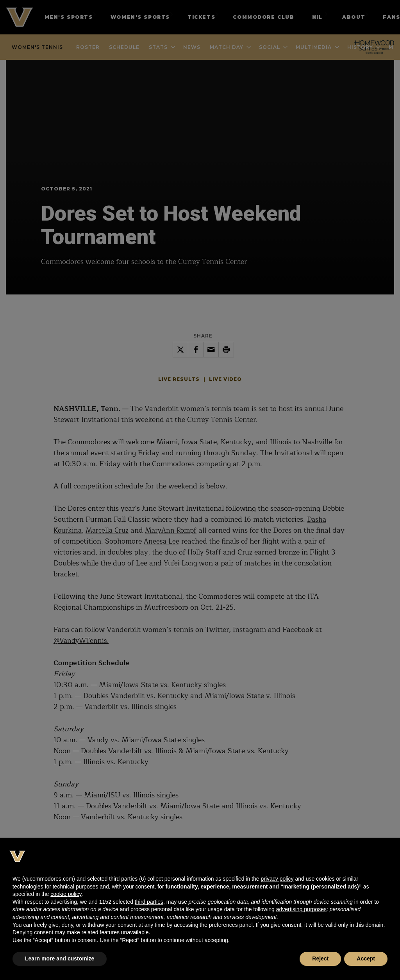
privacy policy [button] (277, 879)
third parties (149, 902)
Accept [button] (366, 958)
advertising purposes (301, 909)
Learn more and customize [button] (60, 958)
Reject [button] (320, 958)
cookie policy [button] (66, 894)
